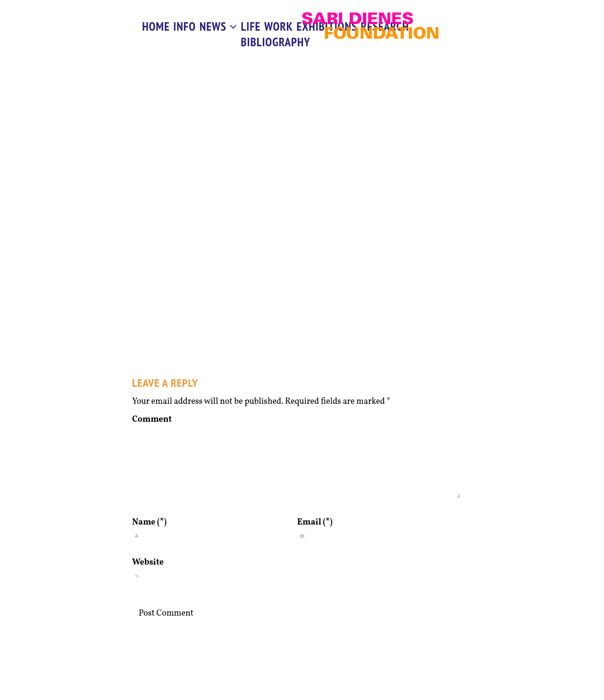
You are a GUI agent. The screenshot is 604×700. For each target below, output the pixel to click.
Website (148, 562)
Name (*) (149, 522)
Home (156, 26)
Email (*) (315, 522)
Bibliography (275, 42)
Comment (152, 420)
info (185, 26)
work (279, 26)
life (251, 26)
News (218, 26)
